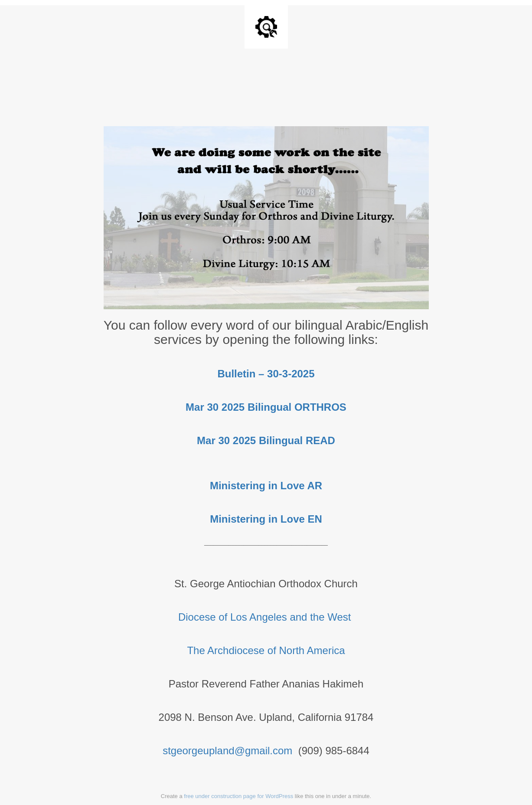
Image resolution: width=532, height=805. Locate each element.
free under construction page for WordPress (238, 796)
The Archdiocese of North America (266, 650)
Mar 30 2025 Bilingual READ (266, 440)
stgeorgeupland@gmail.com (227, 751)
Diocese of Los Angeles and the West (266, 617)
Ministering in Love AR (266, 486)
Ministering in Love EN (266, 519)
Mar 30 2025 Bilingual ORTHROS (266, 407)
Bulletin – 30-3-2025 (266, 374)
